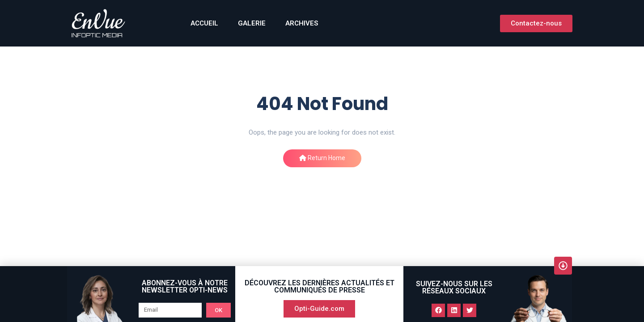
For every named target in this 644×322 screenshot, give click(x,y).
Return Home (322, 158)
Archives (302, 23)
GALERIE (252, 23)
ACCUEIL (204, 23)
